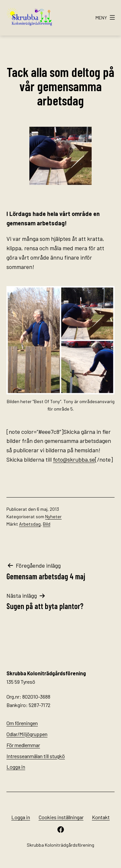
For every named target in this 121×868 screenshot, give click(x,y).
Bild (47, 524)
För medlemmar (23, 745)
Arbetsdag (30, 524)
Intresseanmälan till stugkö (36, 756)
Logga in (16, 767)
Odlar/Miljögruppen (27, 734)
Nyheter (53, 516)
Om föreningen (22, 723)
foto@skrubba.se (74, 459)
